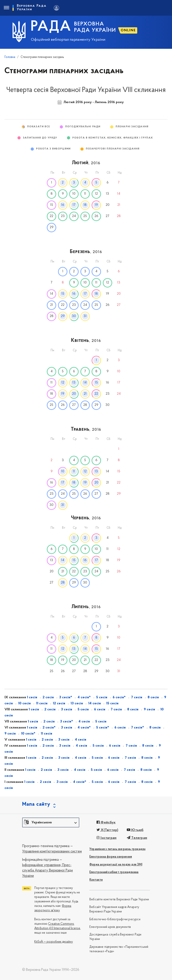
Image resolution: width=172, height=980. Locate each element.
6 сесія (100, 709)
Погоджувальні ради (83, 127)
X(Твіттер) (107, 830)
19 (96, 205)
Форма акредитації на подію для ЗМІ (116, 865)
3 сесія (67, 709)
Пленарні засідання (132, 127)
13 (74, 383)
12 (63, 383)
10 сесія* (28, 734)
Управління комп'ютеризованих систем (52, 852)
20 (74, 394)
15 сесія (112, 703)
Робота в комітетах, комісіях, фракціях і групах (113, 138)
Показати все (39, 127)
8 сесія (153, 697)
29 (63, 316)
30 (74, 316)
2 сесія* (49, 728)
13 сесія (77, 703)
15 (63, 294)
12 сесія (59, 703)
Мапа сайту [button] (36, 804)
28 (63, 583)
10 (63, 472)
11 (74, 472)
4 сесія (84, 722)
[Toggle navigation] (6, 8)
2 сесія (48, 697)
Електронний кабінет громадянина (114, 872)
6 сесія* (119, 697)
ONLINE (128, 30)
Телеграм (137, 838)
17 (74, 205)
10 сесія (24, 703)
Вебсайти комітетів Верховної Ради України (119, 900)
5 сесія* (103, 728)
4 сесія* (84, 697)
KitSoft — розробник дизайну (54, 942)
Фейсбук (106, 822)
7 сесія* (138, 728)
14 (85, 383)
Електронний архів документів (110, 927)
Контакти (96, 880)
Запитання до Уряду (40, 138)
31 (85, 316)
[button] (51, 822)
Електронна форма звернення (111, 857)
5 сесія (102, 697)
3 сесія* (66, 697)
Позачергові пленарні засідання (113, 149)
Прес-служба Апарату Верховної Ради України (47, 871)
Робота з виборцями (53, 149)
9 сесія (149, 709)
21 (85, 394)
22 (96, 394)
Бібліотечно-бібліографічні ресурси (115, 919)
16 (63, 205)
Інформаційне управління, (42, 865)
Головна (10, 57)
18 (85, 205)
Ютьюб (135, 830)
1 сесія (32, 697)
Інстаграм (106, 838)
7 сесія (137, 697)
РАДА (51, 27)
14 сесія (95, 703)
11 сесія (42, 703)
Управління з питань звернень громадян (117, 849)
